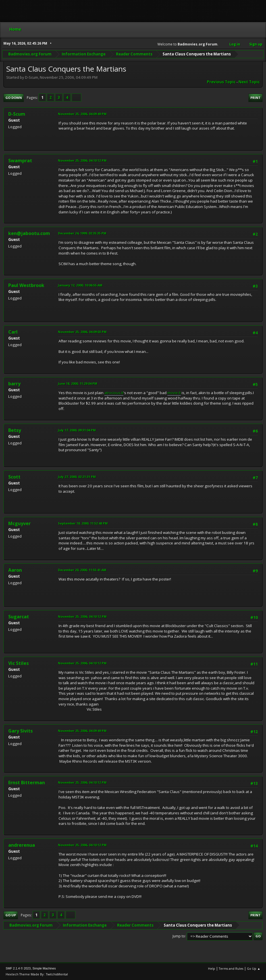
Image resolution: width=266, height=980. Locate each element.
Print (255, 98)
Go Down (14, 98)
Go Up (11, 915)
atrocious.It (114, 393)
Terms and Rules (231, 968)
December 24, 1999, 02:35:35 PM (82, 233)
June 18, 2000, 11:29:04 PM (78, 383)
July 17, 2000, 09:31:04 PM (77, 430)
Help (212, 968)
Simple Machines (44, 968)
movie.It (174, 393)
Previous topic (221, 82)
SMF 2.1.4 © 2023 (18, 968)
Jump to (179, 936)
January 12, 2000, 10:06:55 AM (80, 285)
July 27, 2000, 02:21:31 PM (77, 477)
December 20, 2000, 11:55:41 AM (82, 570)
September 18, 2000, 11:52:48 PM (83, 523)
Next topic (249, 82)
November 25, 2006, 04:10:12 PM (82, 160)
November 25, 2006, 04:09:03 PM (82, 332)
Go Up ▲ (254, 968)
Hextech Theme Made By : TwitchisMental (37, 974)
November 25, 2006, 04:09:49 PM (82, 114)
